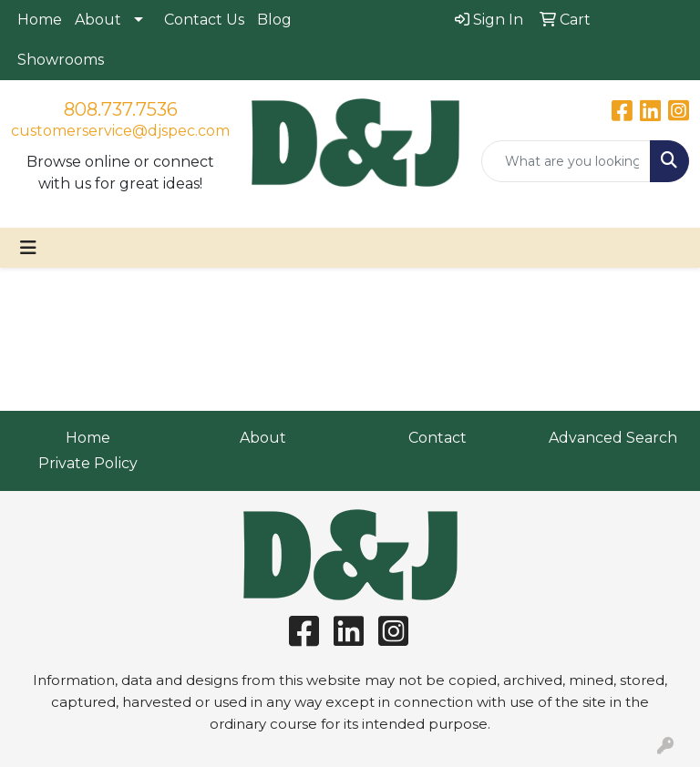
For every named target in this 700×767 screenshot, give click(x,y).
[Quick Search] (566, 161)
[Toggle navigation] (28, 248)
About (98, 20)
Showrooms (61, 60)
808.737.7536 (121, 109)
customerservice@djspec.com (120, 131)
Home (40, 20)
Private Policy (88, 463)
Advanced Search (613, 438)
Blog (274, 20)
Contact (437, 438)
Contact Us (204, 20)
